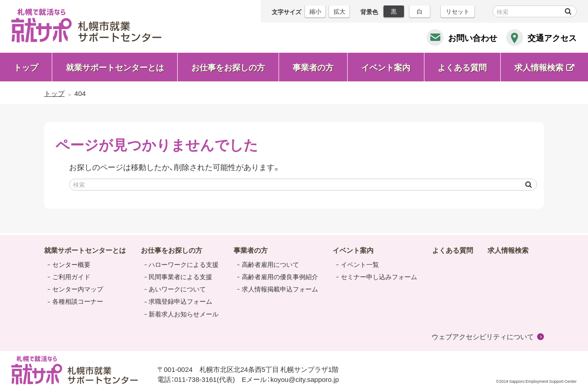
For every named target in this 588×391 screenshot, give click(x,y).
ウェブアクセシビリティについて (483, 336)
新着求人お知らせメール (184, 314)
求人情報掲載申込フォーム (280, 289)
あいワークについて (177, 289)
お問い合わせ (473, 38)
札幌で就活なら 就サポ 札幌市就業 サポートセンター (86, 25)
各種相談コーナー (78, 301)
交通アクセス (552, 38)
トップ (26, 67)
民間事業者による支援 (180, 276)
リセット (458, 11)
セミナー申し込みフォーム (379, 276)
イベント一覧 (360, 264)
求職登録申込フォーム (180, 301)
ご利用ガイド (71, 276)
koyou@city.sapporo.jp (305, 379)
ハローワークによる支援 (184, 264)
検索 (568, 11)
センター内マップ (78, 289)
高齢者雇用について (270, 264)
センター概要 (71, 264)
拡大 (339, 11)
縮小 (315, 11)
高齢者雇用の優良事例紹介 (280, 276)
